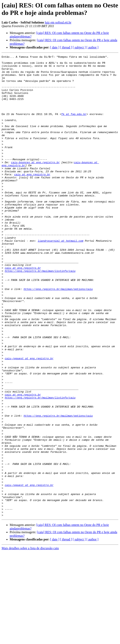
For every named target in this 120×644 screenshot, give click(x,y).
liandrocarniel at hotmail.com (60, 278)
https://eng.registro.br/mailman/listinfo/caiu (40, 314)
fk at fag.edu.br (74, 126)
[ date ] (55, 47)
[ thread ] (66, 47)
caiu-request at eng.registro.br (29, 419)
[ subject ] (79, 47)
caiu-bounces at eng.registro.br (35, 184)
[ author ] (92, 47)
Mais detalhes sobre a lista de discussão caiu (30, 640)
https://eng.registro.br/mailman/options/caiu (58, 336)
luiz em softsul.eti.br (58, 22)
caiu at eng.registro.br (32, 198)
